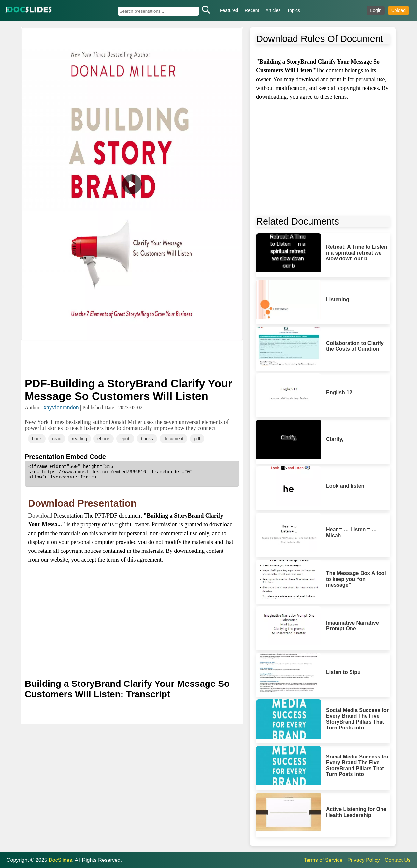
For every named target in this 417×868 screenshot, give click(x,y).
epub (125, 439)
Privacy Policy (364, 860)
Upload (398, 10)
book (37, 439)
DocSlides (60, 860)
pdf (197, 439)
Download (41, 516)
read (57, 439)
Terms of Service (323, 860)
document (173, 439)
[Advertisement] (132, 359)
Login (376, 10)
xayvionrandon (61, 407)
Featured (229, 10)
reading (79, 439)
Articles (273, 10)
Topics (294, 10)
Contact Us (398, 860)
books (147, 439)
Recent (252, 10)
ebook (104, 439)
